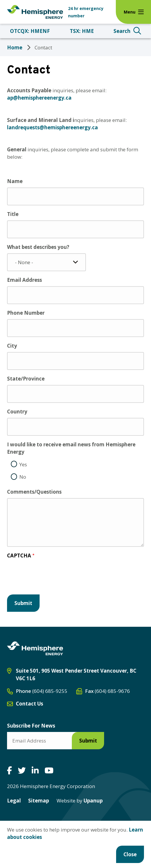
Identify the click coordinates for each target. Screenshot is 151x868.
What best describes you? (38, 247)
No (23, 477)
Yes (23, 464)
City (12, 346)
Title (13, 214)
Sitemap (39, 801)
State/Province (26, 379)
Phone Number (26, 313)
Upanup (80, 801)
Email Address (24, 280)
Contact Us (29, 704)
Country (17, 412)
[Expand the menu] (133, 12)
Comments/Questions (34, 492)
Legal (14, 801)
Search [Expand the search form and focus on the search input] (122, 31)
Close (130, 854)
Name (15, 181)
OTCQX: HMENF (30, 31)
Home (15, 47)
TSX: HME (82, 31)
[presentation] (52, 578)
